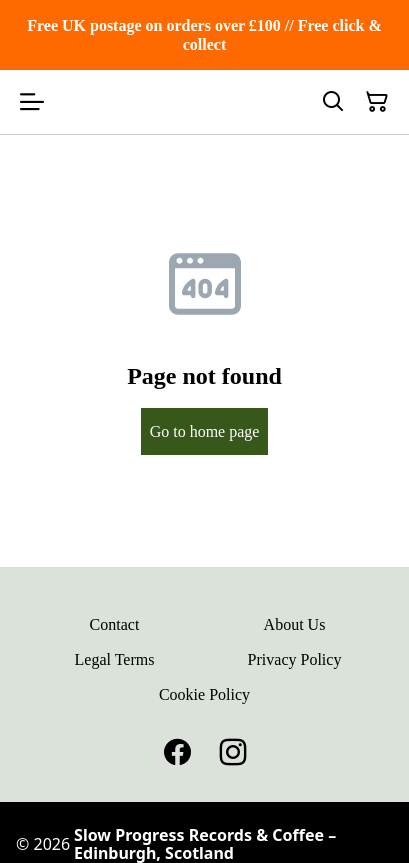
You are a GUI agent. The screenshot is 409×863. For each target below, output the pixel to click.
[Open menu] (32, 102)
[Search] (333, 102)
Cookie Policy (204, 694)
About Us (295, 624)
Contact (115, 624)
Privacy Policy (295, 659)
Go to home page (205, 431)
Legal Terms (115, 659)
